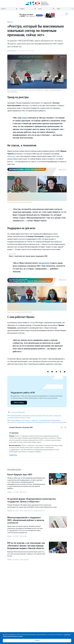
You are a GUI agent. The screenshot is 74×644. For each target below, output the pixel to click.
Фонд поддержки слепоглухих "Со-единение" (24, 420)
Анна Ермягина (12, 51)
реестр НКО (49, 415)
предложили (44, 263)
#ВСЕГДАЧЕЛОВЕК (16, 415)
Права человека (24, 559)
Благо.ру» (12, 156)
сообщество (57, 415)
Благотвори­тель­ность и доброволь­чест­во (32, 511)
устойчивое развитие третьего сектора (19, 417)
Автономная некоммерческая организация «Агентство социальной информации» (42, 422)
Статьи (9, 492)
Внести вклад (19, 402)
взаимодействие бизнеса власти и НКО (34, 415)
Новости (10, 22)
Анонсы (10, 511)
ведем (25, 118)
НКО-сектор (21, 51)
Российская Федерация (18, 412)
